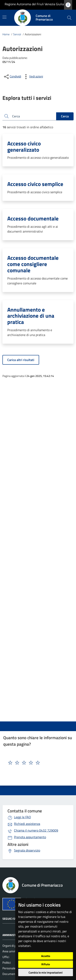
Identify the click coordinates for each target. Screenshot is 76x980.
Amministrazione (15, 935)
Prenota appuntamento (30, 837)
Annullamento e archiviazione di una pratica (31, 316)
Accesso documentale (33, 218)
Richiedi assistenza (27, 824)
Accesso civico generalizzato (24, 146)
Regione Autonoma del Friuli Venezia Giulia (34, 4)
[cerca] (69, 18)
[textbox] (31, 763)
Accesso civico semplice (35, 184)
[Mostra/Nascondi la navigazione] (4, 17)
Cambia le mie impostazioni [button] (46, 972)
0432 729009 (36, 830)
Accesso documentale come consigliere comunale (33, 264)
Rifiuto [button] (46, 964)
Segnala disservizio (27, 850)
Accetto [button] (46, 956)
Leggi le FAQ (22, 817)
